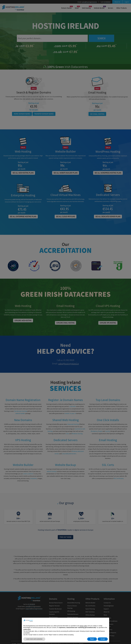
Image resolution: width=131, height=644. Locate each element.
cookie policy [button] (27, 629)
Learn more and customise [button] (34, 639)
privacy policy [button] (83, 626)
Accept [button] (103, 639)
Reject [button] (92, 639)
